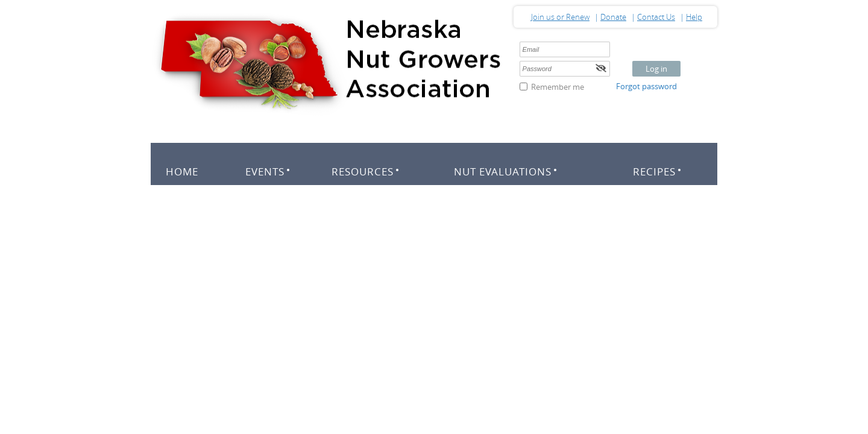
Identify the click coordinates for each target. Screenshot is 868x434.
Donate (613, 17)
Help (694, 17)
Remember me (558, 87)
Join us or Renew (560, 17)
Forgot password (646, 86)
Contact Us (656, 17)
